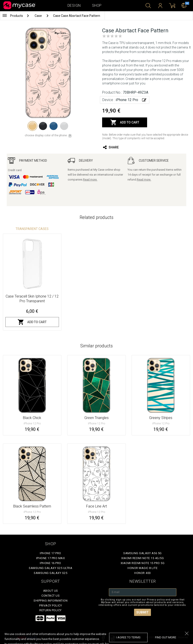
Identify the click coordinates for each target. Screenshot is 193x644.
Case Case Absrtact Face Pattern (77, 16)
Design (74, 6)
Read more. (90, 180)
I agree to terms (128, 637)
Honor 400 (143, 573)
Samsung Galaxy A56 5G (143, 553)
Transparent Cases (32, 229)
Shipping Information (50, 601)
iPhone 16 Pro (50, 563)
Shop (97, 6)
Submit (143, 612)
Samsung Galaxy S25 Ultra (50, 568)
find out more (166, 637)
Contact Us (50, 596)
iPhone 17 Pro (50, 553)
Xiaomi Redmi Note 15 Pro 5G (143, 563)
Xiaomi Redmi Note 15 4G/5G (143, 558)
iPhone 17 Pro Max (51, 558)
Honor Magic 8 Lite (143, 568)
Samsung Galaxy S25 (50, 573)
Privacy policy (50, 605)
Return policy (50, 610)
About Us (51, 591)
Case (39, 16)
